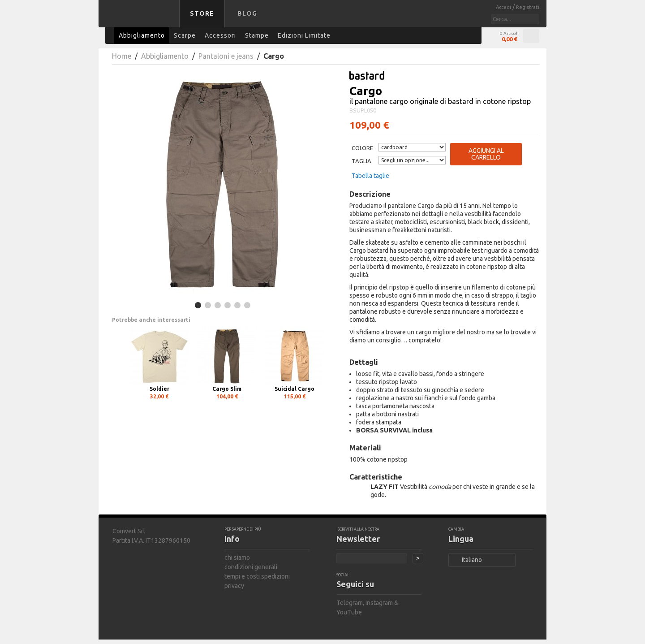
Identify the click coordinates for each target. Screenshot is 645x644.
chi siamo (237, 558)
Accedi (504, 7)
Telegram (350, 603)
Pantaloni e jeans (226, 56)
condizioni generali (251, 567)
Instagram (379, 603)
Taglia (361, 161)
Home (122, 56)
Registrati (528, 7)
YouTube (349, 612)
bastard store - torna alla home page (141, 19)
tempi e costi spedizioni (257, 576)
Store (202, 13)
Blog (247, 13)
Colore (362, 148)
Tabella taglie (370, 176)
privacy (234, 586)
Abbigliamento (165, 56)
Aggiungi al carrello (486, 154)
